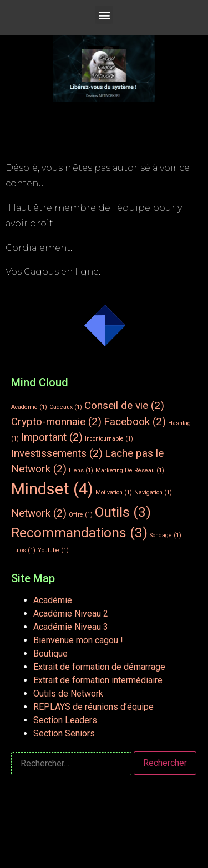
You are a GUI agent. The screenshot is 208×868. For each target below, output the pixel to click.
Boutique (50, 653)
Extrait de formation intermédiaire (98, 680)
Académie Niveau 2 (71, 614)
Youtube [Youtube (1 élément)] (53, 550)
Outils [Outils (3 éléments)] (123, 512)
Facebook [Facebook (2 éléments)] (135, 422)
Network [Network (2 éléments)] (39, 513)
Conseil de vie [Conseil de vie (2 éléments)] (124, 405)
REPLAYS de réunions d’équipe (93, 707)
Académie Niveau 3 (71, 627)
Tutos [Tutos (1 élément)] (23, 550)
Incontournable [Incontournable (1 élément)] (109, 439)
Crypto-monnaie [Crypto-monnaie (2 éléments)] (56, 422)
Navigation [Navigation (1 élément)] (153, 493)
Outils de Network (68, 693)
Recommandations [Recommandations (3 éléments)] (79, 533)
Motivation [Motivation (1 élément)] (114, 493)
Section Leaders (65, 720)
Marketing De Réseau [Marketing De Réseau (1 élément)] (130, 470)
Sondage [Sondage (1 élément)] (166, 535)
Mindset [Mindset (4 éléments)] (52, 489)
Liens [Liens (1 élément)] (81, 470)
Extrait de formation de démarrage (99, 667)
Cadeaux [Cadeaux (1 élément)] (66, 407)
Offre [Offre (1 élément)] (81, 515)
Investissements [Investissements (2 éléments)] (57, 453)
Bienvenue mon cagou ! (78, 640)
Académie (53, 600)
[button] (104, 15)
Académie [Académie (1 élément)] (29, 407)
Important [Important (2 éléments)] (52, 437)
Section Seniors (64, 733)
